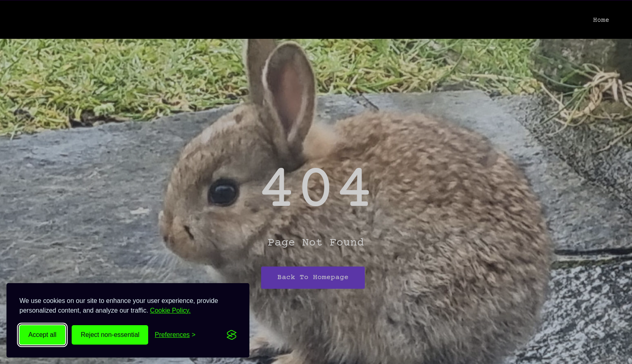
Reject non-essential (110, 335)
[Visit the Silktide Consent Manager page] (232, 335)
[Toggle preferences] (175, 335)
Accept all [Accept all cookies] (42, 335)
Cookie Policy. (170, 310)
